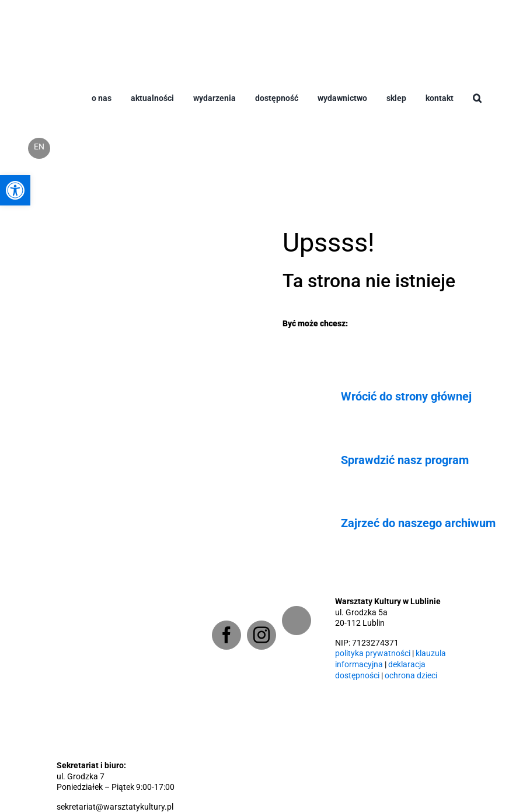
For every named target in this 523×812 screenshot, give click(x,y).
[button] (477, 107)
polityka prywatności (373, 654)
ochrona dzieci (411, 676)
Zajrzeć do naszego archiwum (418, 523)
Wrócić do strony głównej (406, 396)
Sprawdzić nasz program (405, 460)
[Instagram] (261, 635)
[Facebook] (226, 635)
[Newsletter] (297, 621)
